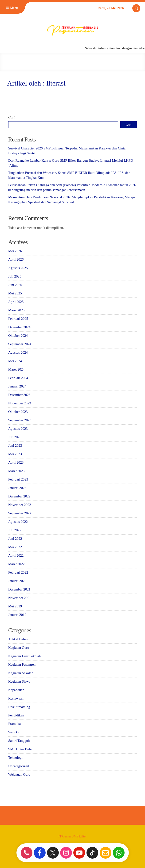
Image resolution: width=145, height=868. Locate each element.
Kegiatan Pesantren (22, 665)
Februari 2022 (18, 572)
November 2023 (20, 403)
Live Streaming (19, 707)
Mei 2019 (15, 606)
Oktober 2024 (18, 336)
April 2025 (16, 302)
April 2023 (16, 462)
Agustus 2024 (18, 352)
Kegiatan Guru (19, 648)
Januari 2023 (17, 488)
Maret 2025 (16, 310)
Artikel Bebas (18, 639)
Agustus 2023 (18, 429)
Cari (12, 117)
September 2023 (20, 420)
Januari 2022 (17, 581)
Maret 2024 (16, 369)
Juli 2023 (15, 437)
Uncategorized (18, 766)
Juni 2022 (15, 539)
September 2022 (20, 513)
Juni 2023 (15, 446)
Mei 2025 (15, 293)
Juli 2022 (15, 530)
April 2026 (16, 259)
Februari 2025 (18, 319)
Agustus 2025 (18, 268)
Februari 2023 (18, 479)
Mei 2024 (15, 361)
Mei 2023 (15, 454)
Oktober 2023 (18, 412)
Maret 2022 (16, 564)
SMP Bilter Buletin (22, 749)
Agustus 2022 (18, 522)
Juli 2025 (15, 276)
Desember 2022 (19, 496)
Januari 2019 (17, 615)
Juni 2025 (15, 285)
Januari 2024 (17, 386)
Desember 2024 (19, 327)
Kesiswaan (16, 698)
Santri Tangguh (19, 741)
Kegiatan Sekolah (21, 673)
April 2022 (16, 555)
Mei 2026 (15, 251)
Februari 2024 (18, 378)
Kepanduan (16, 690)
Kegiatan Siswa (19, 681)
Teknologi (15, 758)
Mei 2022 (15, 547)
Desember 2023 (19, 395)
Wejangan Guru (19, 774)
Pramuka (14, 724)
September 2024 (20, 344)
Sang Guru (16, 732)
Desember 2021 (19, 589)
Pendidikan (16, 715)
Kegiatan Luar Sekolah (24, 656)
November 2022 (20, 505)
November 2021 (20, 598)
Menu (11, 8)
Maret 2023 (16, 471)
